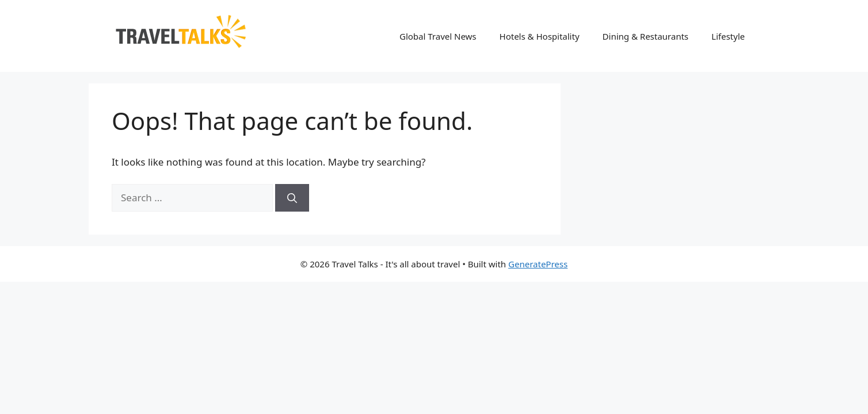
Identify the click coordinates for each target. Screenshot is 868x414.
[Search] (292, 198)
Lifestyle (728, 36)
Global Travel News (438, 36)
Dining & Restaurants (646, 36)
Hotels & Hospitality (540, 36)
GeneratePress (538, 264)
